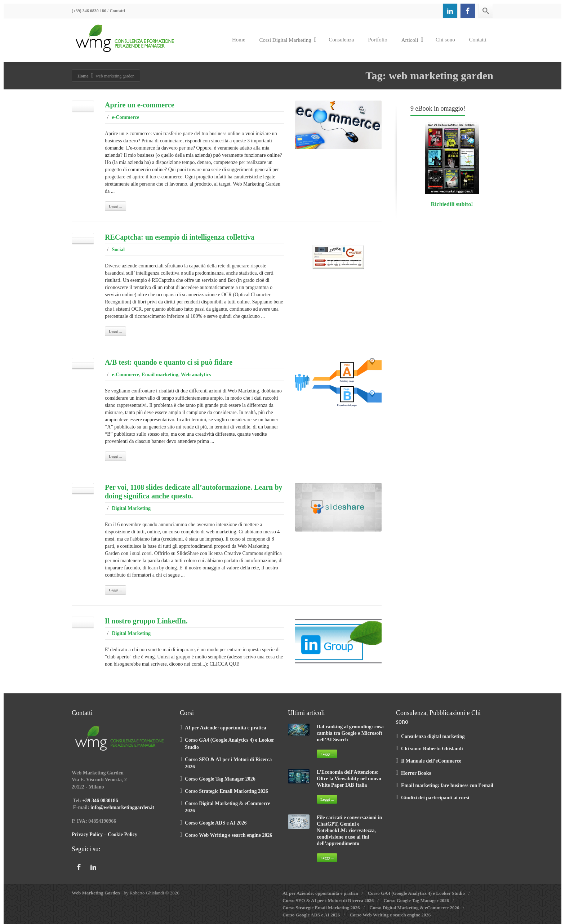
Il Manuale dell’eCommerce (431, 761)
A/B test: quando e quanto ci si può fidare (169, 362)
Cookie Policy (123, 834)
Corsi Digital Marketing (288, 40)
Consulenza (341, 40)
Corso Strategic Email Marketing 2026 (226, 791)
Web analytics (196, 375)
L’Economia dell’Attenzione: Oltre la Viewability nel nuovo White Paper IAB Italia (349, 779)
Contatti (117, 11)
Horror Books (416, 773)
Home (239, 40)
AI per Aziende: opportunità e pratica (226, 728)
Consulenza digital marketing (433, 736)
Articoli (412, 40)
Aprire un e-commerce (140, 105)
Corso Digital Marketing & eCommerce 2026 (414, 908)
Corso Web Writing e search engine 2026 (228, 835)
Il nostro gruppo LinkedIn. (146, 621)
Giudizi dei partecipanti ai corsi (435, 798)
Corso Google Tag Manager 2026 (220, 779)
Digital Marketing (131, 508)
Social (118, 250)
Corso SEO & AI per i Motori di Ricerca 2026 (328, 900)
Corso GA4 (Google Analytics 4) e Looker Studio (416, 893)
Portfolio (377, 40)
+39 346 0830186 (100, 801)
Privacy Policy (87, 834)
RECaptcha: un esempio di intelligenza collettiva (180, 237)
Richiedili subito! (452, 204)
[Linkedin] (450, 11)
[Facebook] (468, 11)
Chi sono (445, 40)
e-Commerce (125, 117)
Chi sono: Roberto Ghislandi (432, 749)
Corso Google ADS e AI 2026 (216, 823)
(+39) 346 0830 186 (89, 11)
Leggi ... (115, 206)
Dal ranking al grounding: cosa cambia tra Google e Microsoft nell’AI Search (350, 733)
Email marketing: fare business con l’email (447, 785)
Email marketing (160, 375)
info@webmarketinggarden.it (122, 807)
